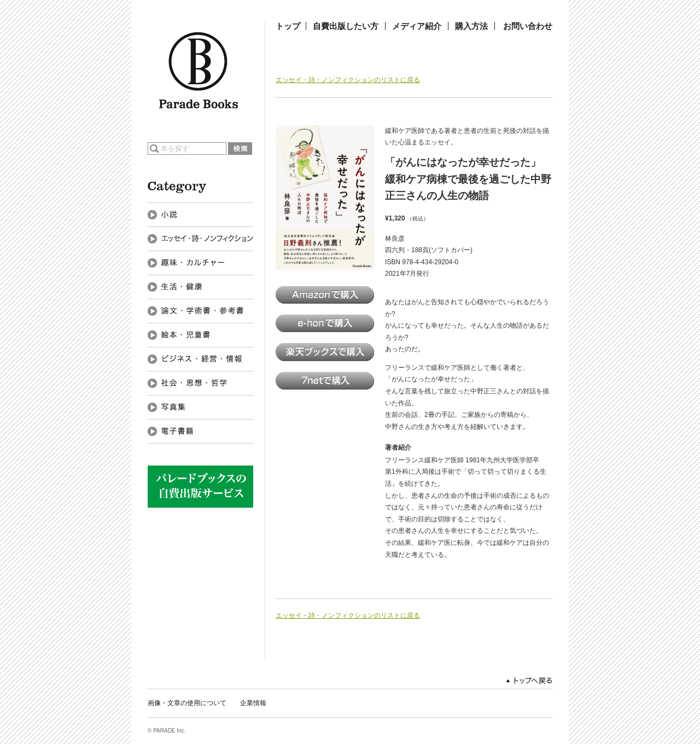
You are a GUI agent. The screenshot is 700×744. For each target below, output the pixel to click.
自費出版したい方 (346, 26)
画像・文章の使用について (187, 703)
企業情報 (253, 703)
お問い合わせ (528, 26)
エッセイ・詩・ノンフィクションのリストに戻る (348, 80)
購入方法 (471, 26)
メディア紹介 (417, 26)
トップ (288, 26)
